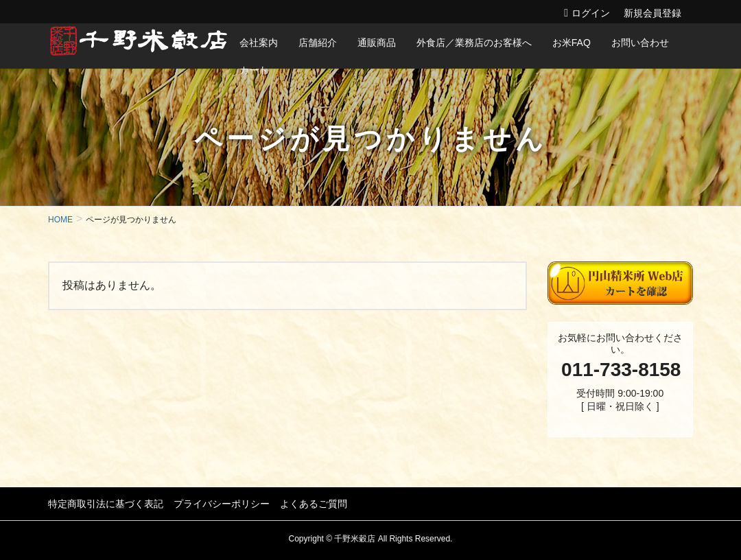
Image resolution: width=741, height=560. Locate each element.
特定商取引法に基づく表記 (106, 504)
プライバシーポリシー (222, 504)
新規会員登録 (652, 13)
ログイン (591, 13)
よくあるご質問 (314, 504)
